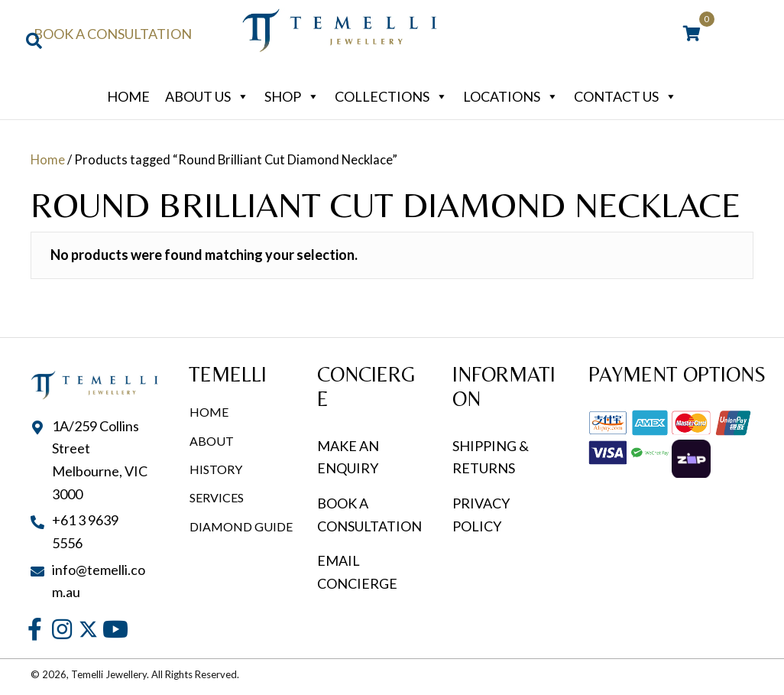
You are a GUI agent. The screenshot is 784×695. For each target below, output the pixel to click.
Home (128, 96)
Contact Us (625, 96)
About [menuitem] (212, 441)
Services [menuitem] (217, 497)
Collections (391, 96)
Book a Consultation (113, 34)
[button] (35, 629)
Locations (511, 96)
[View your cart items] (692, 34)
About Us (207, 96)
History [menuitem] (216, 469)
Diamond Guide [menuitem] (241, 526)
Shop (292, 96)
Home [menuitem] (209, 412)
